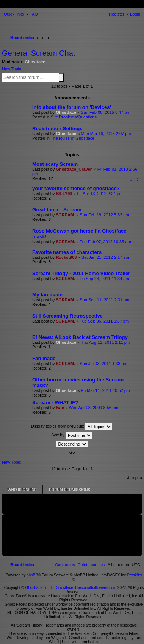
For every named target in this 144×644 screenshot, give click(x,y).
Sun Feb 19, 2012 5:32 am (104, 215)
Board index (22, 38)
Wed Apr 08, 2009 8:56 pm (94, 408)
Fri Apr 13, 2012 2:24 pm (100, 194)
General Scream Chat (38, 53)
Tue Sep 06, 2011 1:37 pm (104, 321)
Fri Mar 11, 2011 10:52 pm (105, 390)
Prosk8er (135, 575)
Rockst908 (66, 257)
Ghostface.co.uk (39, 588)
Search (61, 77)
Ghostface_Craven (74, 169)
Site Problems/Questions (74, 117)
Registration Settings (57, 128)
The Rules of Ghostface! (73, 138)
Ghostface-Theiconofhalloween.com (86, 588)
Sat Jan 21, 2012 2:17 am (105, 257)
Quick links (14, 14)
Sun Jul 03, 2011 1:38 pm (103, 364)
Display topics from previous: (72, 427)
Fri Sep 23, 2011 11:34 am (104, 279)
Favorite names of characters (67, 252)
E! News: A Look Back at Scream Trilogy (80, 337)
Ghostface (35, 62)
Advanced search (66, 77)
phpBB (32, 575)
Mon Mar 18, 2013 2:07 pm (106, 134)
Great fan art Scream (57, 210)
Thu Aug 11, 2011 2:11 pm (105, 342)
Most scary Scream (55, 164)
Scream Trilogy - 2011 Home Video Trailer (81, 273)
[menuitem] (91, 565)
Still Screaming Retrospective (67, 316)
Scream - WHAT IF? (55, 402)
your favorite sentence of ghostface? (76, 188)
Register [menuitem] (117, 14)
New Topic (12, 69)
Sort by (72, 435)
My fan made (47, 295)
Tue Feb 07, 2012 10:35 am (105, 242)
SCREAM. (65, 215)
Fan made (44, 358)
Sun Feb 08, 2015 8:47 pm (105, 112)
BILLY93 (64, 194)
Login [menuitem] (135, 14)
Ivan (60, 408)
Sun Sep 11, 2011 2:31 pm (104, 300)
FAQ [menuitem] (34, 14)
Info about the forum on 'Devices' (72, 107)
